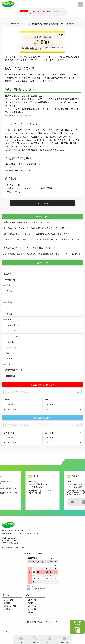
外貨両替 (7, 609)
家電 (10, 319)
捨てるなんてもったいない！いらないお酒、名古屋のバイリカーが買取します (37, 228)
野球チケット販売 (10, 606)
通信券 (9, 359)
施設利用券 (11, 348)
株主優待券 (10, 280)
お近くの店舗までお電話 (33, 81)
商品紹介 (7, 274)
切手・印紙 (8, 404)
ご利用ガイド (32, 600)
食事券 (9, 285)
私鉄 (10, 302)
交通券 (9, 291)
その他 (11, 342)
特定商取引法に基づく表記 (33, 622)
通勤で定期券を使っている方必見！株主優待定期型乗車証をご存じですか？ (36, 234)
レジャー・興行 (10, 409)
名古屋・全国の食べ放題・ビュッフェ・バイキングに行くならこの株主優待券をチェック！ (41, 241)
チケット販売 (8, 600)
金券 (7, 353)
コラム (6, 268)
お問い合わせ (32, 606)
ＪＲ (10, 297)
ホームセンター (15, 331)
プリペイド (49, 404)
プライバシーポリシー (53, 622)
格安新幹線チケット (14, 370)
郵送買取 (7, 603)
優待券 (7, 400)
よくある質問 (32, 609)
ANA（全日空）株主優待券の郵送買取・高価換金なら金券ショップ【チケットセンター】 (42, 254)
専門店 (9, 314)
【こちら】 (25, 96)
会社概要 (31, 612)
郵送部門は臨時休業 (38, 589)
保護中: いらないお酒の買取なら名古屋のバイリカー (26, 222)
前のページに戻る (43, 203)
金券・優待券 (50, 433)
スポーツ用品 (14, 336)
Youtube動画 (9, 376)
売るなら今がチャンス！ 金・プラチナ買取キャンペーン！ (30, 248)
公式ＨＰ (36, 150)
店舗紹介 (31, 603)
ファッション (14, 325)
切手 (8, 364)
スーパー (10, 308)
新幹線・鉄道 (9, 433)
